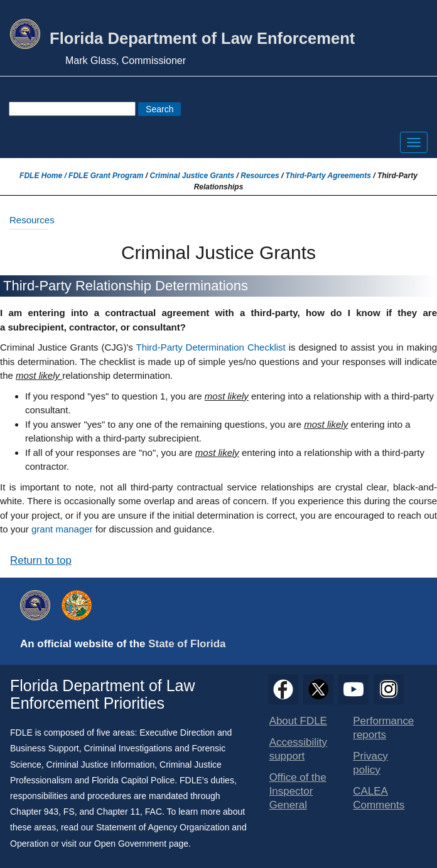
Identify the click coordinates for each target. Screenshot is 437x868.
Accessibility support (298, 749)
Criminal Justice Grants (192, 176)
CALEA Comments (379, 798)
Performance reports (383, 728)
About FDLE (298, 721)
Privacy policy (370, 763)
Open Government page (141, 844)
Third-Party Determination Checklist (210, 347)
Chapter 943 (34, 812)
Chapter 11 (118, 812)
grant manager (62, 529)
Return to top (41, 560)
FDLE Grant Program (106, 176)
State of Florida (187, 644)
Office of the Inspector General (298, 791)
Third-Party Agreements (328, 176)
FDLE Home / (44, 176)
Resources (260, 176)
